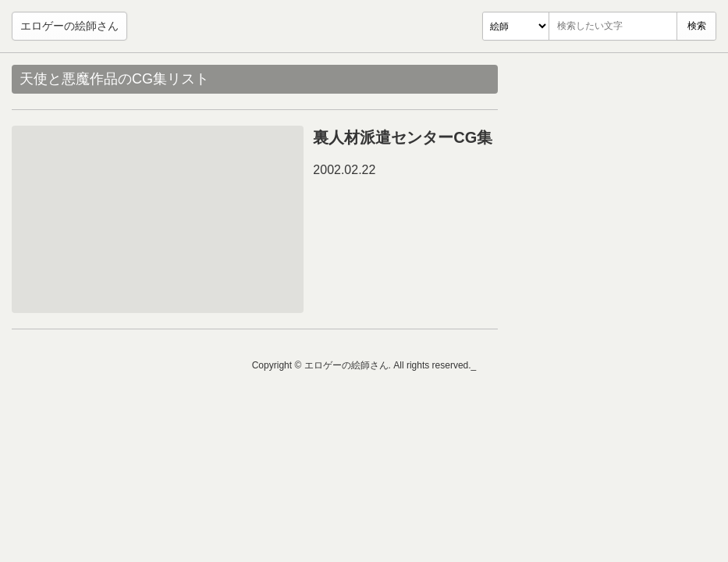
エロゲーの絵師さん (69, 26)
